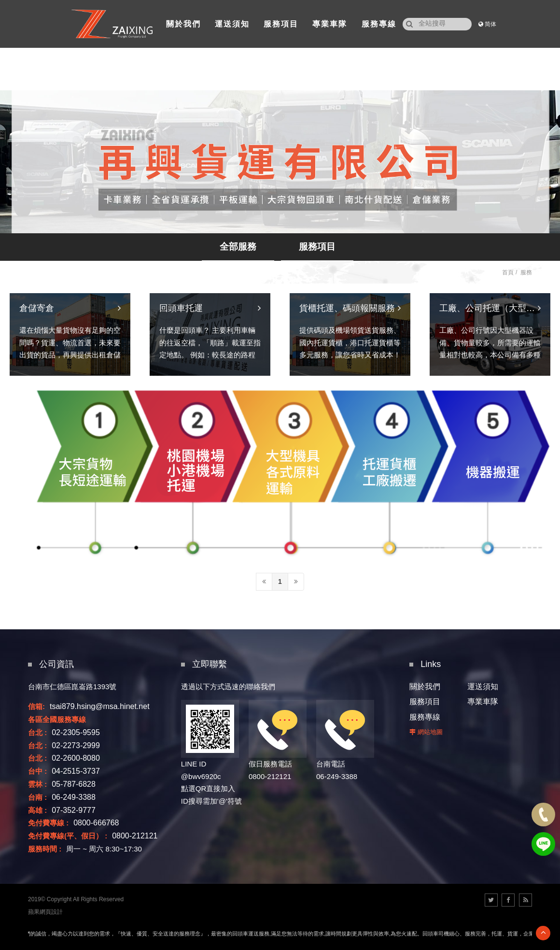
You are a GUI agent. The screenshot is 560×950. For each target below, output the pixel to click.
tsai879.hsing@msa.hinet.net (100, 706)
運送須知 (483, 687)
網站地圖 (430, 732)
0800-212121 (135, 836)
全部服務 (238, 247)
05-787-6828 (74, 784)
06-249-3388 (74, 797)
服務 (526, 272)
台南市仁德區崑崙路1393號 (72, 687)
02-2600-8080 (76, 758)
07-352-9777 (74, 810)
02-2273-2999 (76, 745)
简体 (490, 24)
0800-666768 (96, 823)
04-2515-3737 (76, 771)
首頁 (508, 272)
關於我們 (425, 687)
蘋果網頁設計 (45, 912)
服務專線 (425, 717)
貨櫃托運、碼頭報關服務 (347, 360)
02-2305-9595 (76, 732)
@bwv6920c (201, 776)
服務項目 (317, 247)
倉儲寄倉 (37, 360)
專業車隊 (483, 702)
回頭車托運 (181, 360)
